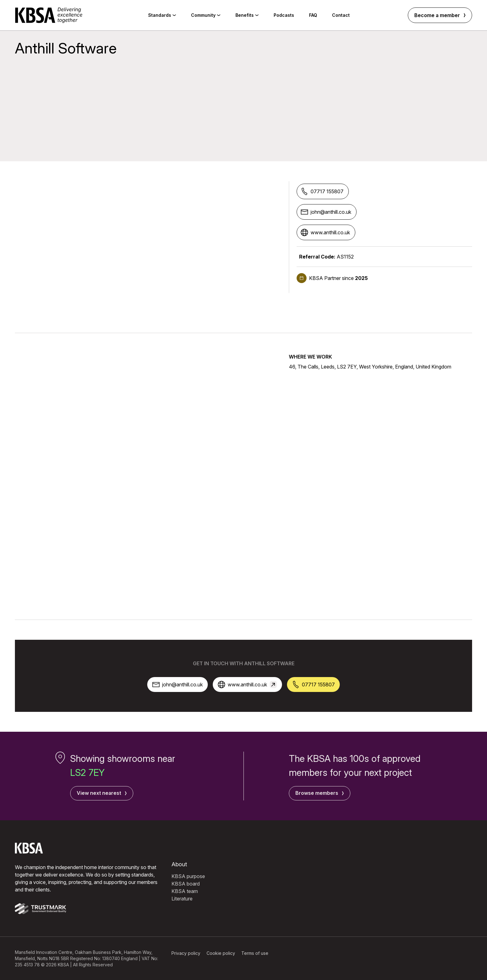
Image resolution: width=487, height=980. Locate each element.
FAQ (313, 15)
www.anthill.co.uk (325, 232)
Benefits (247, 15)
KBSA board (186, 883)
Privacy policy (186, 953)
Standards (162, 15)
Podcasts (284, 15)
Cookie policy (221, 953)
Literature (182, 898)
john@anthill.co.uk (326, 212)
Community (206, 15)
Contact (341, 15)
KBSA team (185, 891)
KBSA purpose (188, 876)
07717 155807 (322, 191)
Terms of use (255, 953)
